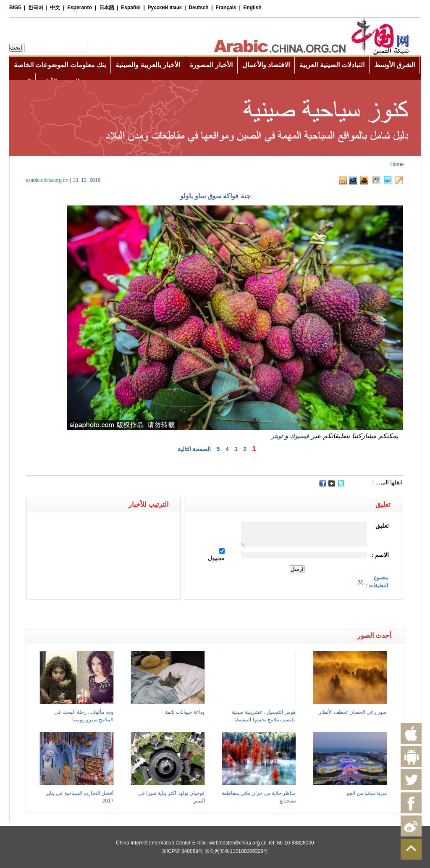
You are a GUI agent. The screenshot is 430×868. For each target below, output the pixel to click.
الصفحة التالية (194, 449)
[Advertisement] (121, 614)
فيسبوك (299, 436)
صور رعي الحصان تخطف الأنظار (353, 712)
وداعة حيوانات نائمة (185, 712)
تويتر (277, 436)
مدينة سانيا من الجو (367, 793)
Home (397, 164)
